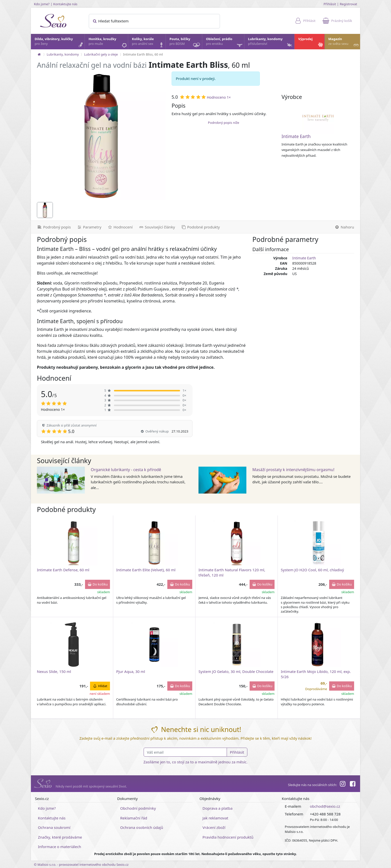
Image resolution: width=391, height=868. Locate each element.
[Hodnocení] (120, 227)
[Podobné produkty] (200, 227)
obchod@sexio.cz (325, 806)
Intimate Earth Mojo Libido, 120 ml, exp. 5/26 (316, 674)
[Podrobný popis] (52, 227)
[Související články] (157, 227)
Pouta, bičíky (186, 43)
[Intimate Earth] (318, 118)
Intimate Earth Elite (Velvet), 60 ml (146, 570)
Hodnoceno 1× (219, 97)
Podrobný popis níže (224, 123)
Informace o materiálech (59, 847)
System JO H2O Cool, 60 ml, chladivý (312, 570)
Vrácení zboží (214, 827)
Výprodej (311, 43)
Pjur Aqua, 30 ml (131, 671)
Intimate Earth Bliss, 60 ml (143, 54)
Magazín (344, 43)
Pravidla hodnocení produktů (228, 837)
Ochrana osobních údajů (142, 827)
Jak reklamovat (215, 818)
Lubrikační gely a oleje (101, 54)
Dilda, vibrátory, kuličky (59, 43)
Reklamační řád (134, 818)
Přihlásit (330, 4)
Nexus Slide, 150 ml (54, 671)
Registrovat (348, 4)
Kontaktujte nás (65, 4)
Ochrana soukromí (54, 827)
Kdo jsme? (42, 4)
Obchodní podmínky (138, 808)
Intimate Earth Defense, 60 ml (63, 570)
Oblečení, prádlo (225, 43)
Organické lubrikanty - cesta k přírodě (126, 470)
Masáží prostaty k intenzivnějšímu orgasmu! (293, 470)
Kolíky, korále (148, 43)
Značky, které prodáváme (60, 837)
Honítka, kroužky (108, 43)
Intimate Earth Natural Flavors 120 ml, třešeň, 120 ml (232, 572)
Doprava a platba (217, 808)
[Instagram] (342, 785)
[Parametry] (89, 227)
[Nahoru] (346, 227)
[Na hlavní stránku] (39, 54)
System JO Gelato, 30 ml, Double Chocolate (236, 671)
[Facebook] (353, 785)
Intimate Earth (296, 136)
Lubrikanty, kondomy (271, 43)
